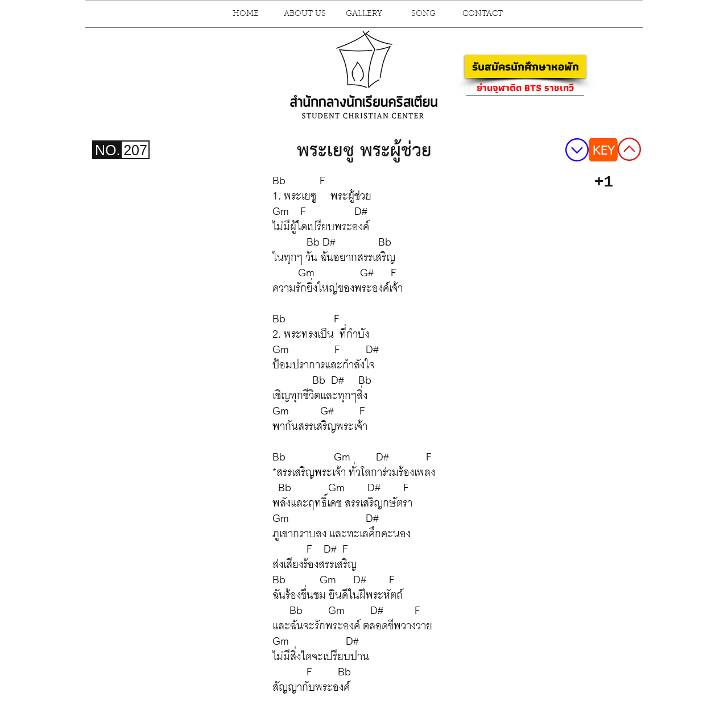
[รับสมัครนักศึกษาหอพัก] (525, 67)
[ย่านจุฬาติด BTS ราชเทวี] (525, 88)
